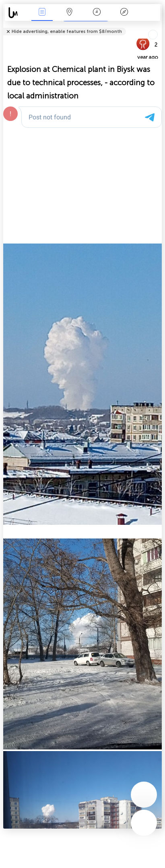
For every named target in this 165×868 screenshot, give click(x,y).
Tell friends (158, 26)
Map (69, 13)
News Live (42, 13)
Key (124, 13)
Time (97, 13)
